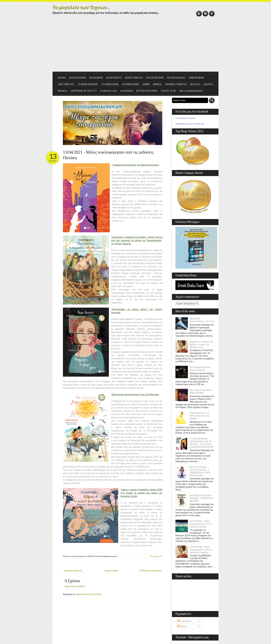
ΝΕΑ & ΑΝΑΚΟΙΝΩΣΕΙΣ (191, 91)
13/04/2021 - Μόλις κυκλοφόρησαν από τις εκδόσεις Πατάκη (108, 155)
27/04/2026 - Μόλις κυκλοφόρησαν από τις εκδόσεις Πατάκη (201, 524)
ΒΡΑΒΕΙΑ (62, 91)
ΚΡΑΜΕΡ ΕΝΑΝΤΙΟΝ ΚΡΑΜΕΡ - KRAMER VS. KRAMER (202, 498)
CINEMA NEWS (196, 78)
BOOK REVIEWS (78, 78)
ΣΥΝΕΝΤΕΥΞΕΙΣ (109, 91)
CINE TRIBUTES (66, 84)
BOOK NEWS (96, 78)
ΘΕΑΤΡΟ (208, 84)
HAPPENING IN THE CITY (84, 91)
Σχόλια (182, 626)
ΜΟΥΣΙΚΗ (195, 84)
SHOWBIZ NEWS (131, 84)
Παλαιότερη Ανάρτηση (151, 570)
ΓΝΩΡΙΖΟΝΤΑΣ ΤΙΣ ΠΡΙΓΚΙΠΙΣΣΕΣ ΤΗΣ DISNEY (200, 416)
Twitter (199, 14)
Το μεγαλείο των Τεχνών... (81, 7)
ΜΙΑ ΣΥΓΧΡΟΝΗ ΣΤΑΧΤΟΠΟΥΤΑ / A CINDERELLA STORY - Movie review (201, 471)
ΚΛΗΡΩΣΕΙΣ (127, 91)
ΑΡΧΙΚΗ (62, 78)
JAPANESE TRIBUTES (176, 84)
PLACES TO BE (169, 91)
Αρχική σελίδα (111, 570)
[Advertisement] (135, 46)
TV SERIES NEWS (110, 84)
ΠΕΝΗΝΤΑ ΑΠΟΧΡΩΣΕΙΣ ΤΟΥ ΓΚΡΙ (202, 320)
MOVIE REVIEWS (155, 78)
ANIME (146, 84)
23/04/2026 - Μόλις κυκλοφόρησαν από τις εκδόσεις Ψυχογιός (201, 550)
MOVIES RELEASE (176, 78)
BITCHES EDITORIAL (147, 91)
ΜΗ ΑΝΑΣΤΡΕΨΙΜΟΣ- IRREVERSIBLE (201, 391)
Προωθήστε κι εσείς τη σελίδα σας (190, 124)
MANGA (157, 84)
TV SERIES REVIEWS (88, 84)
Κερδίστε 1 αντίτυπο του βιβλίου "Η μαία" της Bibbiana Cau (202, 344)
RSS (205, 14)
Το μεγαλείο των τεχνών (185, 118)
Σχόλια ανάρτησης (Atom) (89, 594)
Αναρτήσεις (184, 621)
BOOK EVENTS (114, 78)
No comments (156, 556)
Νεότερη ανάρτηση (73, 570)
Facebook (212, 14)
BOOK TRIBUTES (134, 78)
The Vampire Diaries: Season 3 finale (200, 369)
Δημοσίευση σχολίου (75, 586)
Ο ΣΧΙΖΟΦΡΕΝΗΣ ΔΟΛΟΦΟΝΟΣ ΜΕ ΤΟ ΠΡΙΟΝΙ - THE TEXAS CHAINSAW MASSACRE (202, 443)
